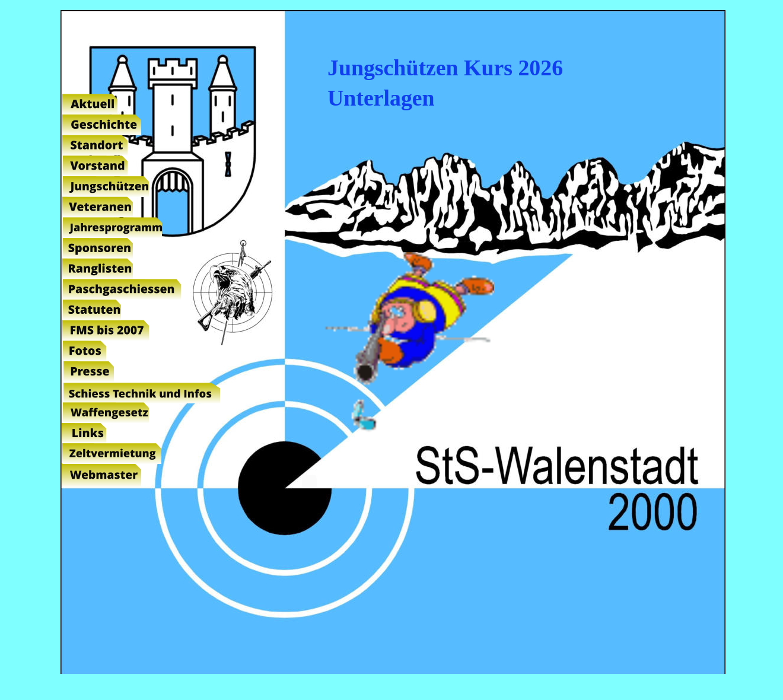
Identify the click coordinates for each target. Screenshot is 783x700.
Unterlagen (381, 98)
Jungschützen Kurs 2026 (445, 68)
